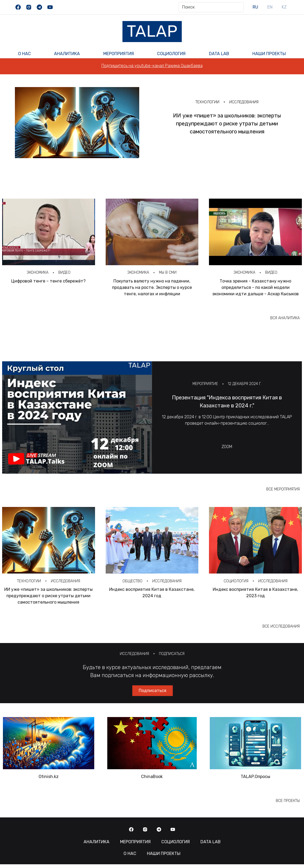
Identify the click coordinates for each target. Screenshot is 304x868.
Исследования (244, 102)
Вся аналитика (285, 318)
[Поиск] (211, 7)
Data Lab (219, 54)
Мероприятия (119, 54)
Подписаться (172, 654)
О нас (24, 54)
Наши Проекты (269, 54)
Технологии (207, 102)
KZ (284, 7)
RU (255, 7)
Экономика (38, 273)
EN (270, 7)
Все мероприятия (283, 489)
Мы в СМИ (168, 273)
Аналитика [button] (67, 54)
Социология (171, 54)
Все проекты (288, 801)
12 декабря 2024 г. (245, 384)
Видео (64, 273)
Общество (132, 581)
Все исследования (281, 626)
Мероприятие (205, 384)
